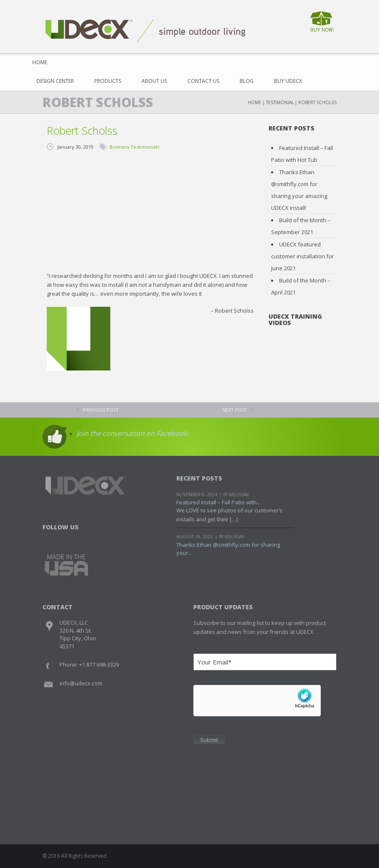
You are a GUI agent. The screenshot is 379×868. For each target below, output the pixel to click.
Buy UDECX (288, 81)
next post (235, 410)
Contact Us (203, 81)
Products (108, 81)
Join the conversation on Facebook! (133, 433)
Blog (247, 81)
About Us (154, 81)
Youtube (82, 538)
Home (40, 62)
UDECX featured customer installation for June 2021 (303, 256)
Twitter (66, 538)
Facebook (50, 538)
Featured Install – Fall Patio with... (218, 502)
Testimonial (280, 102)
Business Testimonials (134, 147)
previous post (101, 410)
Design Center (55, 81)
